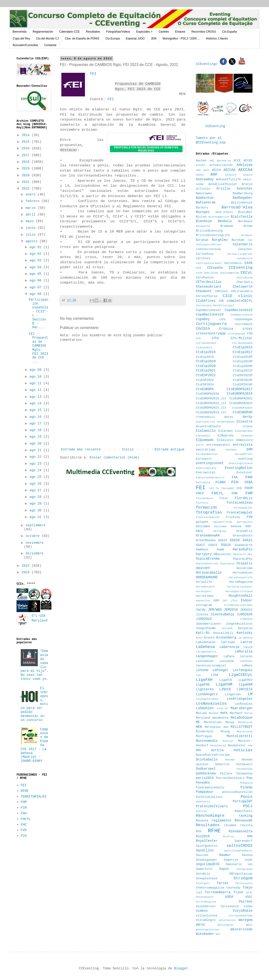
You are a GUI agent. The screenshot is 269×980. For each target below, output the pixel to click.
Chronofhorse (207, 296)
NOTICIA (217, 751)
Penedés (203, 783)
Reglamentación (43, 32)
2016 (27, 148)
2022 (27, 189)
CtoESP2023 (205, 380)
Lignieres (205, 689)
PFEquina (246, 783)
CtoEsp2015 (243, 347)
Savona (247, 855)
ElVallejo (225, 440)
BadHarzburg (243, 194)
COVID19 (203, 329)
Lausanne (227, 661)
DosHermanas (226, 422)
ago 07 (36, 287)
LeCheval (246, 661)
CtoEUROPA (205, 389)
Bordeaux (245, 221)
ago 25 (36, 477)
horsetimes (205, 596)
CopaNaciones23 (239, 310)
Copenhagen (244, 319)
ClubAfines (206, 301)
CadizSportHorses (208, 245)
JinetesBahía (222, 614)
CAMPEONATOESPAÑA (208, 249)
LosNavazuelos (211, 704)
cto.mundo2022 (206, 343)
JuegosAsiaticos (239, 624)
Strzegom (243, 878)
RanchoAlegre (210, 816)
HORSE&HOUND (207, 577)
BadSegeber (243, 198)
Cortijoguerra (211, 324)
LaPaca (229, 656)
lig (198, 675)
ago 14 (36, 403)
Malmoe (214, 713)
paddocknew (206, 773)
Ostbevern (244, 764)
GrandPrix (244, 531)
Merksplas (213, 727)
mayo (30, 221)
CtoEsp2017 (243, 352)
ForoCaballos (243, 508)
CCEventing (215, 126)
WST (218, 934)
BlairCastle (242, 217)
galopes (202, 522)
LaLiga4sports (206, 652)
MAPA (224, 713)
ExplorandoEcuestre (210, 478)
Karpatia (245, 628)
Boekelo (225, 221)
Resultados (93, 32)
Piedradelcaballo (210, 788)
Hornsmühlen (243, 573)
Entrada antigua (169, 449)
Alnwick (231, 175)
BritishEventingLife (213, 235)
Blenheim (204, 221)
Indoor (247, 600)
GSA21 (248, 540)
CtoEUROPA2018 (207, 394)
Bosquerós (203, 226)
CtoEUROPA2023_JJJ (211, 408)
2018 (27, 162)
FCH (24, 836)
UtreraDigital (206, 902)
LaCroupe (228, 642)
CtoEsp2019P (243, 362)
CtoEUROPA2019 (240, 394)
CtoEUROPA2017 (240, 389)
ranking (246, 816)
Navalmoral (218, 746)
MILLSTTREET (242, 727)
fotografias (209, 512)
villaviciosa (207, 916)
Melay (230, 722)
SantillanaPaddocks (238, 851)
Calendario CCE (69, 32)
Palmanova (244, 774)
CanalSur (245, 249)
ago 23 (36, 464)
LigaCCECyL (241, 675)
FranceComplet (240, 513)
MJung (225, 732)
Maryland (203, 718)
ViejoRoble (243, 911)
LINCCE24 (245, 689)
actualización (221, 165)
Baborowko (204, 194)
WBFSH (200, 925)
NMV (199, 751)
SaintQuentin (207, 846)
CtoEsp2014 (204, 348)
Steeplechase (207, 879)
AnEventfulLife (228, 180)
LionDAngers (207, 694)
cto (215, 338)
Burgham (202, 240)
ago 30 (36, 510)
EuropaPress (244, 454)
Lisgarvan (233, 695)
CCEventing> (208, 64)
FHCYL (26, 819)
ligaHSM (246, 685)
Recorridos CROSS (204, 32)
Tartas (222, 883)
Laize (248, 647)
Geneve (236, 527)
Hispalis (245, 563)
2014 (27, 135)
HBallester (223, 554)
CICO (227, 296)
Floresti (202, 503)
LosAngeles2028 (207, 699)
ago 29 (36, 504)
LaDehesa (205, 647)
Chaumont (204, 291)
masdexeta (220, 718)
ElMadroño (226, 436)
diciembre (34, 553)
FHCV (200, 493)
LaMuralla (244, 652)
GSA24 (226, 545)
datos (229, 417)
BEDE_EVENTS (224, 212)
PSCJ (248, 806)
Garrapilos (245, 522)
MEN (199, 727)
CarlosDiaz (205, 254)
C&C (250, 240)
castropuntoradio (208, 263)
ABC (212, 161)
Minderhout (205, 732)
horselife (204, 582)
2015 (27, 142)
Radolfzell (244, 811)
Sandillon (205, 850)
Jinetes (202, 615)
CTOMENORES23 (205, 417)
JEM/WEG (215, 610)
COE (221, 301)
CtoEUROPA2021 (241, 399)
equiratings (206, 450)
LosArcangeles (240, 699)
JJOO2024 (204, 619)
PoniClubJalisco (209, 797)
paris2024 (205, 778)
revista (246, 825)
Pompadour (205, 792)
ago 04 (36, 267)
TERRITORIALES (34, 797)
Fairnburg (203, 483)
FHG (235, 493)
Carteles (164, 32)
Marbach (236, 713)
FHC (24, 825)
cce (199, 268)
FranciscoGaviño (208, 517)
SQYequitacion (241, 874)
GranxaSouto (243, 536)
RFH (199, 832)
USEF (249, 897)
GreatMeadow (206, 540)
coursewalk (244, 324)
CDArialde (211, 273)
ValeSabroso (206, 907)
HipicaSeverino (207, 564)
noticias (243, 750)
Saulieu (202, 855)
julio (31, 235)
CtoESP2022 (206, 375)
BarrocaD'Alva (237, 207)
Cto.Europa (113, 39)
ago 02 (36, 254)
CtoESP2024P (243, 385)
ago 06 (36, 281)
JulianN (227, 628)
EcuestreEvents (208, 427)
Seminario (234, 864)
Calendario (243, 244)
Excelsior (244, 473)
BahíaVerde (206, 203)
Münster (228, 741)
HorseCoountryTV (241, 578)
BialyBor (245, 212)
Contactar (50, 45)
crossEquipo (237, 334)
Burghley (220, 240)
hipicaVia (227, 564)
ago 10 (36, 377)
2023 (27, 566)
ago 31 (36, 517)
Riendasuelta (241, 831)
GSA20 (235, 540)
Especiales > (144, 32)
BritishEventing (209, 231)
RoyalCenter (207, 841)
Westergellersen (208, 930)
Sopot (224, 869)
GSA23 (213, 545)
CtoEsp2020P (243, 366)
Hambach (202, 550)
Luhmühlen (205, 708)
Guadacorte (244, 545)
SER (250, 864)
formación (207, 507)
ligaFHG (203, 685)
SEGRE (248, 860)
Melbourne (245, 722)
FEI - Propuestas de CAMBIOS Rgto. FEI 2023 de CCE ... (38, 348)
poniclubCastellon (237, 792)
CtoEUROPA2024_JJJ (211, 413)
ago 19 (36, 437)
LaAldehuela (206, 642)
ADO (198, 170)
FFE (239, 488)
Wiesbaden (205, 934)
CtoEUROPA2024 (242, 408)
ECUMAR (248, 427)
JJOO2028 (246, 619)
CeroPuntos (205, 278)
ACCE (237, 161)
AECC (206, 170)
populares (203, 802)
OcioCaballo (207, 760)
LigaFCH (226, 680)
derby (248, 417)
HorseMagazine (241, 582)
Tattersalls (244, 883)
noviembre (34, 543)
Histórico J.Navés (217, 39)
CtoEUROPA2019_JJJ (211, 399)
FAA (235, 477)
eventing (245, 459)
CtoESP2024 (205, 385)
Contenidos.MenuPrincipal (215, 306)
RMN (250, 837)
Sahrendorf (244, 841)
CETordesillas (209, 282)
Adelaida (245, 165)
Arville (223, 189)
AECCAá (245, 170)
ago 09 (36, 370)
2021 (27, 182)
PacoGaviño (245, 769)
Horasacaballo (209, 573)
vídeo (248, 907)
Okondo (247, 760)
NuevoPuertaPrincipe (213, 755)
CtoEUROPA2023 (241, 403)
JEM (154, 39)
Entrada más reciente (81, 449)
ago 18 (36, 430)
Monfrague (204, 736)
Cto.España (229, 32)
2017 (27, 155)
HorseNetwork (205, 587)
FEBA (248, 482)
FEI (93, 74)
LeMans (247, 666)
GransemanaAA (208, 535)
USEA (229, 897)
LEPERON (202, 670)
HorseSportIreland (239, 591)
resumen (230, 825)
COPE (222, 319)
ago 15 (36, 410)
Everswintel (206, 473)
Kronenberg (226, 638)
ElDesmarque (244, 431)
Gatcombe (203, 527)
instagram (204, 605)
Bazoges (203, 212)
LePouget (220, 670)
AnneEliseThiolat (223, 184)
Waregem (246, 920)
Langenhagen (207, 656)
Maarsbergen (242, 708)
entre (200, 445)
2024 (27, 572)
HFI (250, 554)
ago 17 (36, 423)
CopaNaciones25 (241, 315)
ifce (234, 601)
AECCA (216, 170)
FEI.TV (214, 488)
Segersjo (231, 860)
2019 (27, 168)
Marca (248, 713)
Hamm (220, 550)
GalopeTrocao (223, 522)
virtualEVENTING (241, 916)
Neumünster (237, 746)
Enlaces (180, 32)
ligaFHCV (245, 680)
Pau (250, 778)
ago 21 (36, 450)
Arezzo (247, 184)
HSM (216, 601)
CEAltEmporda (229, 273)
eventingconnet (210, 463)
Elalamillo (206, 431)
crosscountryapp (211, 333)
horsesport (204, 591)
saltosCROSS (239, 846)
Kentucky (245, 633)
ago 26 (36, 484)
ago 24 (36, 470)
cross (248, 329)
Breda (248, 226)
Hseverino (203, 601)
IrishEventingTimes (238, 605)
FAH (24, 813)
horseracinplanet (240, 587)
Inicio (128, 449)
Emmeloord (244, 440)
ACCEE (248, 161)
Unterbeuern (205, 897)
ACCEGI (201, 165)
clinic (245, 296)
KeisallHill (223, 633)
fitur (224, 498)
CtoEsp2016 (206, 352)
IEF (225, 601)
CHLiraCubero (242, 291)
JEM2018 (231, 610)
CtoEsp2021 (206, 371)
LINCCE (225, 689)
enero (31, 194)
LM (250, 694)
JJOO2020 (245, 614)
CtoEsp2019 (206, 361)
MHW (226, 727)
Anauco (248, 175)
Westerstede (242, 929)
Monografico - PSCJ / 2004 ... (181, 39)
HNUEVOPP (203, 568)
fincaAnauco (205, 498)
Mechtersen (213, 722)
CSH (198, 338)
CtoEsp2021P (243, 371)
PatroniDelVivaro (230, 778)
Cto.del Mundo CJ (47, 39)
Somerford (204, 869)
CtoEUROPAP (243, 412)
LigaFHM (224, 684)
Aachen (201, 161)
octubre (33, 536)
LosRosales (244, 704)
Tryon (238, 892)
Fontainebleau (240, 503)
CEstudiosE (245, 278)
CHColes (221, 291)
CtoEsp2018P (243, 357)
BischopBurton (219, 217)
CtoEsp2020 (206, 366)
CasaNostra (245, 259)
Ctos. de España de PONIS (82, 39)
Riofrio (229, 837)
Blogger (181, 968)
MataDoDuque (242, 718)
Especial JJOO (135, 39)
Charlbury (244, 282)
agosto (32, 241)
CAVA (248, 263)
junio (31, 228)
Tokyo (248, 888)
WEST (249, 925)
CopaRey (203, 319)
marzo (31, 208)
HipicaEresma (208, 559)
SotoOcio (203, 874)
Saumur (225, 855)
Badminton (205, 198)
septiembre (35, 525)
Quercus (201, 811)
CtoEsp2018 (205, 357)
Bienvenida (19, 32)
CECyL (247, 273)
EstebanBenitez (207, 454)
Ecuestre (245, 422)
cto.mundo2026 (242, 343)
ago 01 (36, 247)
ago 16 (36, 417)
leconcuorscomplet (211, 666)
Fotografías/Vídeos (118, 32)
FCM (24, 808)
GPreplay (220, 531)
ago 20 (36, 444)
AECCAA (229, 170)
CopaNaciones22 (208, 310)
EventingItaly (206, 468)
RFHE (25, 791)
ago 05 (36, 274)
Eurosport (204, 459)
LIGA (214, 675)
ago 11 (36, 383)
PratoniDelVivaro (212, 806)
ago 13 (36, 397)
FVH (24, 830)
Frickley (233, 517)
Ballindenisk (242, 203)
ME (198, 722)
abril (31, 215)
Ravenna (202, 821)
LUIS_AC (222, 708)
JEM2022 (246, 610)
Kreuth (209, 638)
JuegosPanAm (206, 628)
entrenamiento (218, 445)
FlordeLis (244, 498)
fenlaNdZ (228, 488)
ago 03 (36, 260)
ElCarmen (225, 431)
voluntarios (227, 920)
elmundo (247, 436)
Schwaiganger (207, 860)
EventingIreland (241, 463)
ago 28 (36, 497)
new (250, 746)
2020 (27, 175)
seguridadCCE (208, 864)
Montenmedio (207, 741)
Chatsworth (243, 287)
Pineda (247, 787)
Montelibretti (240, 736)
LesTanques (243, 670)
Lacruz (247, 642)
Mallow (201, 713)
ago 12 (36, 390)
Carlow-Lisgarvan (240, 254)
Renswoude (244, 820)
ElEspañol (203, 436)
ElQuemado (205, 440)
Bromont (247, 235)
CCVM (199, 273)
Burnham (238, 240)
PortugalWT (243, 801)
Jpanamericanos (208, 624)
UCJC (249, 893)
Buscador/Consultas (25, 45)
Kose (199, 638)
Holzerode (244, 568)
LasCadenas (205, 661)
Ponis (247, 797)
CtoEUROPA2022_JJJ (211, 403)
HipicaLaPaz (243, 559)
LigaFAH (204, 680)
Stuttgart (203, 883)
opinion (202, 764)
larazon (246, 656)
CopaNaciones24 (210, 315)
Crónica (226, 329)
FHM (24, 802)
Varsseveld (230, 907)
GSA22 (200, 545)
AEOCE (200, 175)
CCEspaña (215, 268)
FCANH (220, 482)
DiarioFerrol (205, 422)
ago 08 (36, 294)
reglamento (221, 820)
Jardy (201, 610)
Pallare (226, 774)
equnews (231, 450)
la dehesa (245, 638)
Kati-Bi (203, 633)
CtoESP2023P (243, 380)
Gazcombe (221, 527)
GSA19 (223, 540)
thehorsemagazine (210, 888)
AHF (214, 175)
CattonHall (233, 263)
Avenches (245, 189)
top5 (199, 893)
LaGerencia (229, 647)
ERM (250, 449)
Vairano (246, 902)
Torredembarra (217, 892)
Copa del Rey (21, 39)
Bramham (227, 226)
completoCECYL (240, 301)
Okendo (230, 760)
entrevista (243, 445)
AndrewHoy (205, 179)
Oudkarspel (206, 769)
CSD (250, 334)
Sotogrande (245, 869)
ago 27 (36, 490)
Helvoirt (240, 554)
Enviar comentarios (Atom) (114, 458)
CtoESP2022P (243, 376)
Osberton (222, 764)
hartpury (204, 554)
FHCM (248, 488)
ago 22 (36, 457)
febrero (33, 201)
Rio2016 (203, 836)
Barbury (202, 208)
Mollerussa (245, 732)
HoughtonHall (241, 596)
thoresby (233, 888)
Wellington (225, 925)
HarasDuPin (243, 549)
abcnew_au (224, 161)
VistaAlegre (206, 920)
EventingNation (239, 468)
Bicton (201, 217)
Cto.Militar (242, 338)
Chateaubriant (209, 287)
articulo (203, 189)
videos (202, 911)
